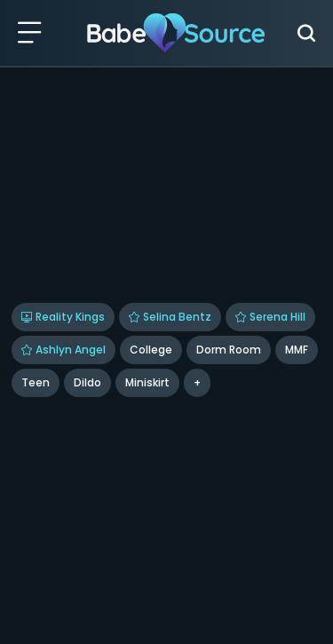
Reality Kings (63, 317)
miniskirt (147, 382)
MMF (297, 350)
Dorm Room (229, 350)
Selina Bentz (170, 317)
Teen (36, 382)
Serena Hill (270, 317)
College (151, 350)
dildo (87, 382)
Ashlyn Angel (63, 350)
